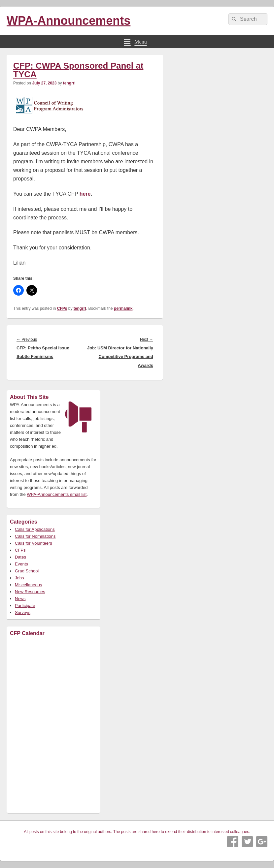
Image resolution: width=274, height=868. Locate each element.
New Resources (30, 592)
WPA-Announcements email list (57, 494)
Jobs (19, 578)
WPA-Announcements (68, 21)
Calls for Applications (35, 529)
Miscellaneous (28, 585)
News (20, 599)
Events (21, 564)
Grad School (27, 571)
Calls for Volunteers (34, 543)
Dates (20, 557)
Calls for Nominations (35, 536)
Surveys (23, 612)
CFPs (62, 308)
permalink (123, 308)
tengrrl (69, 83)
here (85, 194)
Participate (25, 606)
